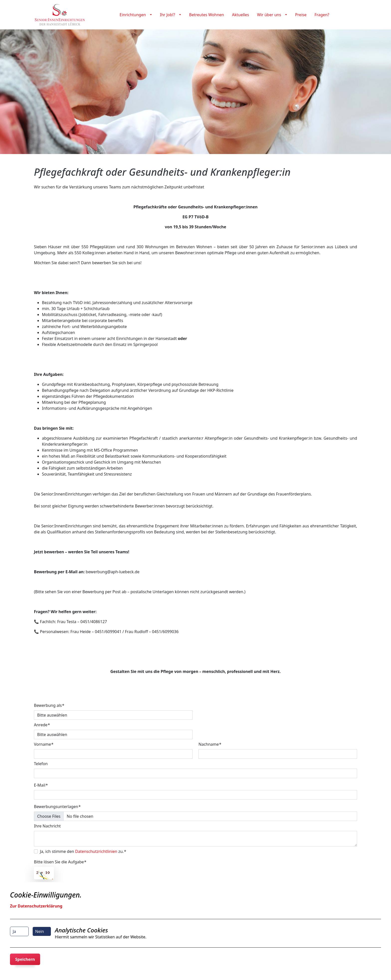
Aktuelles (240, 15)
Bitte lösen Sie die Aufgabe (59, 862)
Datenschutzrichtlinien (96, 851)
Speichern (25, 959)
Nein (40, 931)
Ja (14, 931)
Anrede (41, 725)
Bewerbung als (48, 705)
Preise (301, 15)
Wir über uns (269, 15)
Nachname (209, 744)
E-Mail (40, 785)
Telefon (41, 764)
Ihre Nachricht (47, 826)
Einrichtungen (133, 15)
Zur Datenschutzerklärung (36, 906)
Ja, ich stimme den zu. (82, 851)
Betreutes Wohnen (206, 15)
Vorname (42, 744)
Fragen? (322, 15)
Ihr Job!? (167, 15)
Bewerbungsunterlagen (56, 807)
